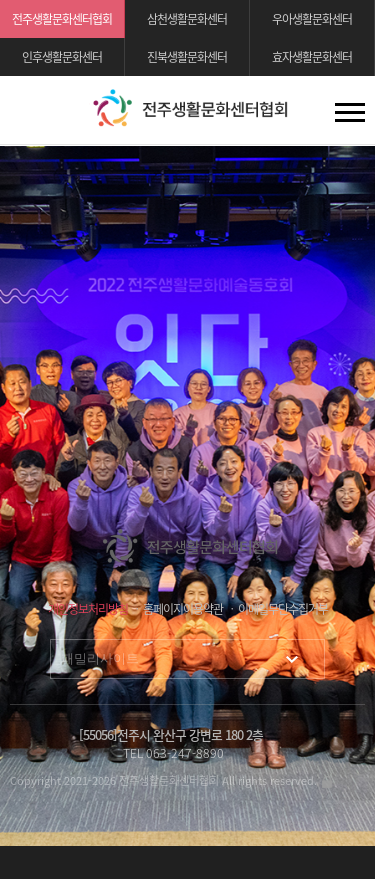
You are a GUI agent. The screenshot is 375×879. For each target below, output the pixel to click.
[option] (187, 496)
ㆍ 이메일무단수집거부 (277, 609)
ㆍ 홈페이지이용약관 (177, 609)
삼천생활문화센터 (187, 19)
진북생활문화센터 (187, 57)
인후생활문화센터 (62, 57)
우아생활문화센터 (312, 19)
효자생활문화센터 (312, 57)
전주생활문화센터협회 (62, 19)
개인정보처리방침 (88, 609)
